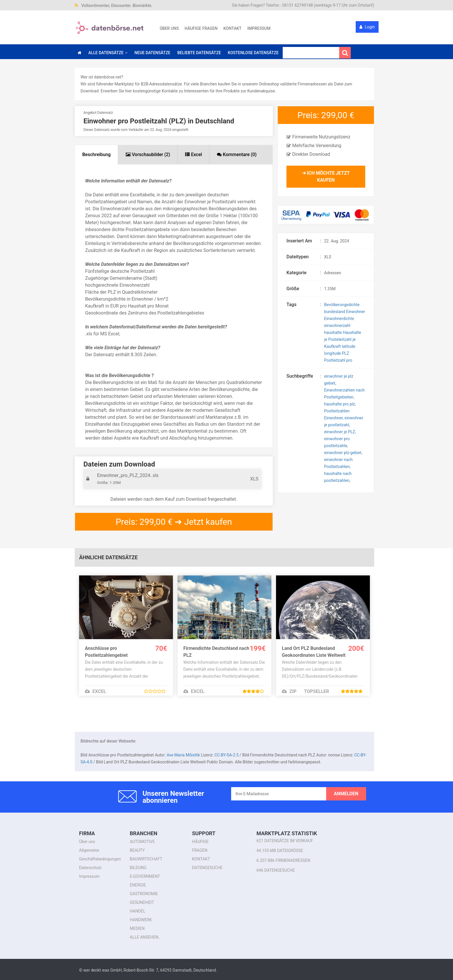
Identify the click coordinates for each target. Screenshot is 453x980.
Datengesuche (207, 868)
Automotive (142, 842)
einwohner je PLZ (340, 432)
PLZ (346, 353)
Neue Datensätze (152, 53)
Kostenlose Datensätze (253, 53)
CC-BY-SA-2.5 (226, 755)
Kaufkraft (333, 346)
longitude (333, 353)
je (354, 339)
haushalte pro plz (340, 404)
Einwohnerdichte (339, 319)
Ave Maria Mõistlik (183, 755)
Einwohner (356, 312)
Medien (137, 928)
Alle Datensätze (106, 53)
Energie (138, 885)
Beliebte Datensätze (199, 53)
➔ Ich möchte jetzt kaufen (326, 177)
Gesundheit (142, 902)
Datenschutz (90, 868)
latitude (349, 346)
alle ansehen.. (145, 937)
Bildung (138, 868)
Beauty (137, 850)
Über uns (169, 28)
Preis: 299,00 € (326, 115)
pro (349, 360)
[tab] (96, 155)
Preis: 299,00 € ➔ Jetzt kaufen (174, 522)
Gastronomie (144, 894)
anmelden (346, 794)
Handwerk (141, 920)
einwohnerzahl (337, 326)
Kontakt (232, 28)
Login (367, 27)
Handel (138, 911)
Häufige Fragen (201, 28)
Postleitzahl (335, 360)
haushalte (333, 332)
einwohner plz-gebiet (343, 453)
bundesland (335, 312)
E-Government (145, 876)
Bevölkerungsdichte (342, 305)
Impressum (259, 28)
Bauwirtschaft (146, 859)
